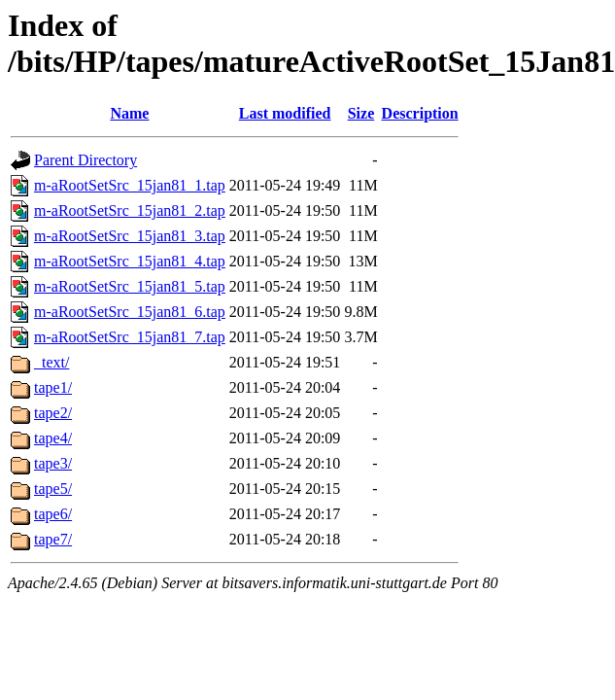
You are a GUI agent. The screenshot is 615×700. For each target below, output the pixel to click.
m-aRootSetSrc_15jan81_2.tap (130, 210)
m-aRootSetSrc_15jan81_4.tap (130, 261)
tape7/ (53, 539)
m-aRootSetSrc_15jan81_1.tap (130, 185)
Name (129, 113)
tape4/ (53, 438)
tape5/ (53, 489)
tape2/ (53, 413)
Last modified (285, 113)
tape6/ (53, 514)
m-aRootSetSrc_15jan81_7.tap (130, 337)
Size (361, 113)
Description (420, 113)
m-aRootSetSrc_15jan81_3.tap (130, 236)
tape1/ (53, 387)
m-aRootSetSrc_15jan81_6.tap (130, 312)
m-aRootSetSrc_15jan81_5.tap (130, 286)
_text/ (51, 362)
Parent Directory (85, 160)
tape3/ (53, 463)
